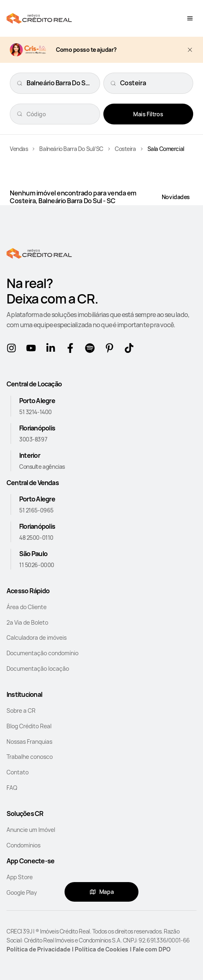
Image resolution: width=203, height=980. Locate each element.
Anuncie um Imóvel (31, 830)
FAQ (12, 788)
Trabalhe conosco (30, 757)
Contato (18, 772)
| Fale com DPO (150, 949)
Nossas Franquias (29, 742)
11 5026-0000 (37, 565)
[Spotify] (91, 350)
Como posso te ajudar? (86, 50)
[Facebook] (72, 350)
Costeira (125, 149)
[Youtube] (33, 350)
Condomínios (23, 845)
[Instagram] (13, 350)
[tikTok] (131, 350)
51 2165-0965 (36, 510)
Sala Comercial (166, 149)
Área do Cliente (27, 607)
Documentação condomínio (42, 653)
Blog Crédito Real (29, 726)
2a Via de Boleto (27, 622)
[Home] (39, 18)
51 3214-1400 (36, 412)
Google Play (22, 892)
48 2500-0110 (36, 538)
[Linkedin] (52, 350)
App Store (20, 877)
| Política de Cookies (100, 949)
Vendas (19, 149)
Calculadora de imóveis (37, 637)
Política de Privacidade (38, 949)
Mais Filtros (148, 114)
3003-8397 (33, 439)
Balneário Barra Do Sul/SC (71, 149)
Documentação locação (38, 668)
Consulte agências (42, 467)
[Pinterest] (111, 350)
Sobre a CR (21, 711)
